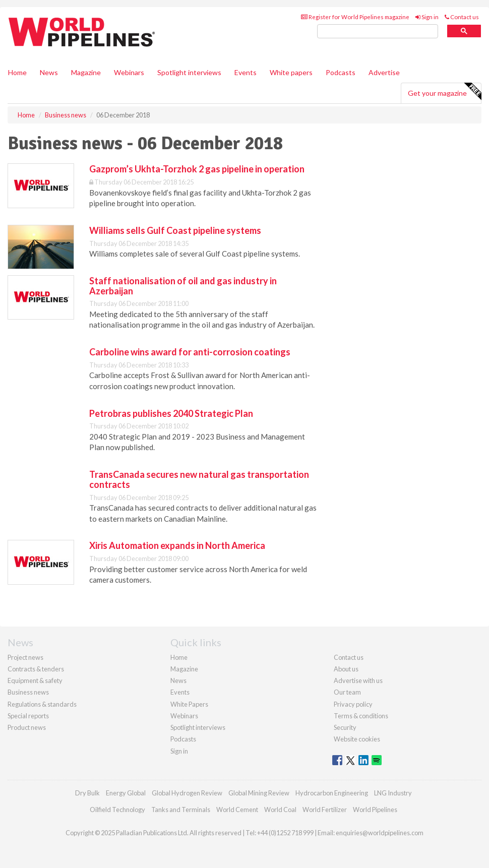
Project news (25, 657)
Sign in (427, 17)
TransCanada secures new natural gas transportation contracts (199, 479)
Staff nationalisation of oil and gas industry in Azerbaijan (183, 286)
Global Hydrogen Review (187, 793)
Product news (27, 727)
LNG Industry (393, 793)
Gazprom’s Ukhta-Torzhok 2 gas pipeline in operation (197, 169)
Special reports (28, 716)
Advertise (384, 72)
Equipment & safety (35, 680)
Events (246, 72)
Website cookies (357, 739)
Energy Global (126, 793)
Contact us (462, 17)
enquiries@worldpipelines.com (380, 833)
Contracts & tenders (36, 669)
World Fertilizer (325, 810)
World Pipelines (375, 810)
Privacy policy (353, 704)
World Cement (237, 810)
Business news (28, 692)
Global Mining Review (259, 793)
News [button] (49, 72)
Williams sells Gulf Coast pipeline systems (175, 230)
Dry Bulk (87, 793)
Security (345, 727)
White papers (291, 72)
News (178, 680)
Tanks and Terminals (181, 810)
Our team (347, 692)
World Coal (280, 810)
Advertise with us (358, 680)
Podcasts (341, 72)
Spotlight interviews (189, 72)
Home (17, 72)
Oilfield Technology (117, 810)
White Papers (189, 704)
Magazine (86, 72)
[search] (378, 32)
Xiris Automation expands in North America (177, 545)
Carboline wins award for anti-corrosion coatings (190, 352)
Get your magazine (444, 92)
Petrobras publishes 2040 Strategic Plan (171, 413)
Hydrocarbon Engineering (332, 793)
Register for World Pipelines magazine (355, 17)
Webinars (129, 72)
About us (346, 669)
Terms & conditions (361, 716)
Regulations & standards (42, 704)
